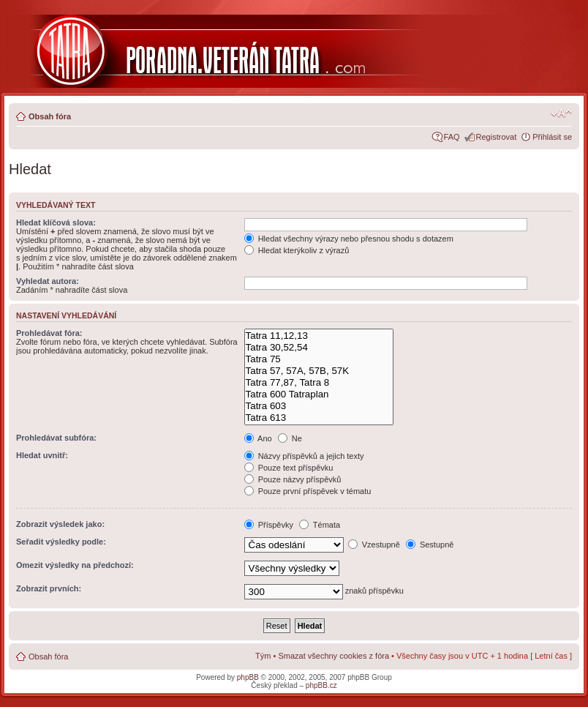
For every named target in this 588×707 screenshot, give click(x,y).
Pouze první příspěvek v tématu (308, 491)
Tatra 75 (319, 359)
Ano (258, 438)
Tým (263, 656)
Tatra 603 (319, 406)
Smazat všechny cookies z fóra (333, 656)
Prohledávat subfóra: (56, 438)
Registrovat (497, 137)
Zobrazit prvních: (49, 588)
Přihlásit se (552, 137)
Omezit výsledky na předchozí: (75, 565)
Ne (290, 438)
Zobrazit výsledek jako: (60, 524)
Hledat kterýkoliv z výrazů (297, 250)
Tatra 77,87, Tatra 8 (319, 383)
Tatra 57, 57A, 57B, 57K (319, 371)
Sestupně (430, 545)
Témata (320, 525)
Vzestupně (374, 545)
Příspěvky (269, 525)
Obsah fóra (50, 116)
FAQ (452, 137)
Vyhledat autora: (48, 281)
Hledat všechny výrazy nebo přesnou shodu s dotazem (349, 239)
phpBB (248, 677)
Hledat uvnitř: (42, 455)
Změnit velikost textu (561, 113)
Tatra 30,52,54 (319, 348)
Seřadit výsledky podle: (61, 542)
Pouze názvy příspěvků (293, 479)
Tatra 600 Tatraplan (319, 394)
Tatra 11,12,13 (319, 336)
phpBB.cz (321, 685)
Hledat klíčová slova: (56, 222)
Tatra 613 (319, 418)
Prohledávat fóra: (49, 333)
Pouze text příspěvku (289, 468)
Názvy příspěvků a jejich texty (304, 456)
